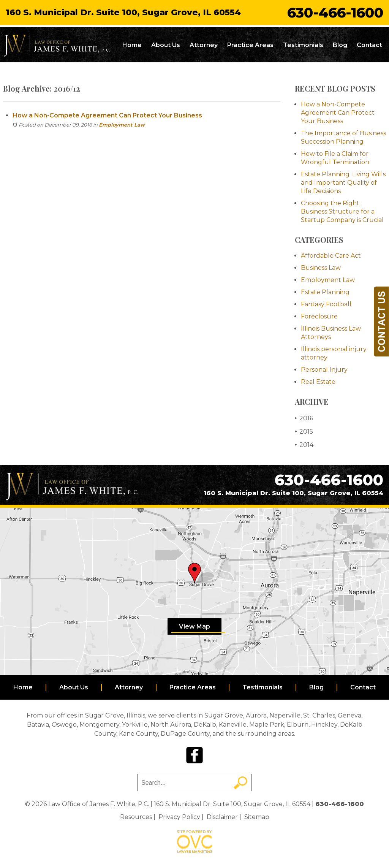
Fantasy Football (326, 304)
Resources (136, 817)
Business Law (321, 268)
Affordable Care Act (331, 256)
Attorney (204, 45)
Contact (369, 45)
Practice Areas (250, 45)
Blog (340, 45)
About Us (166, 45)
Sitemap (257, 817)
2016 (304, 418)
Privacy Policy (179, 817)
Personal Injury (324, 370)
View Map (194, 626)
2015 (304, 431)
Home (132, 45)
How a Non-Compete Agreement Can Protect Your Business (107, 115)
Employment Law (122, 125)
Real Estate (318, 382)
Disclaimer (222, 817)
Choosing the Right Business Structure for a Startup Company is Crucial (342, 211)
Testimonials (303, 45)
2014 (304, 445)
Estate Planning (325, 292)
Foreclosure (319, 316)
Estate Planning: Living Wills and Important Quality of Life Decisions (343, 183)
